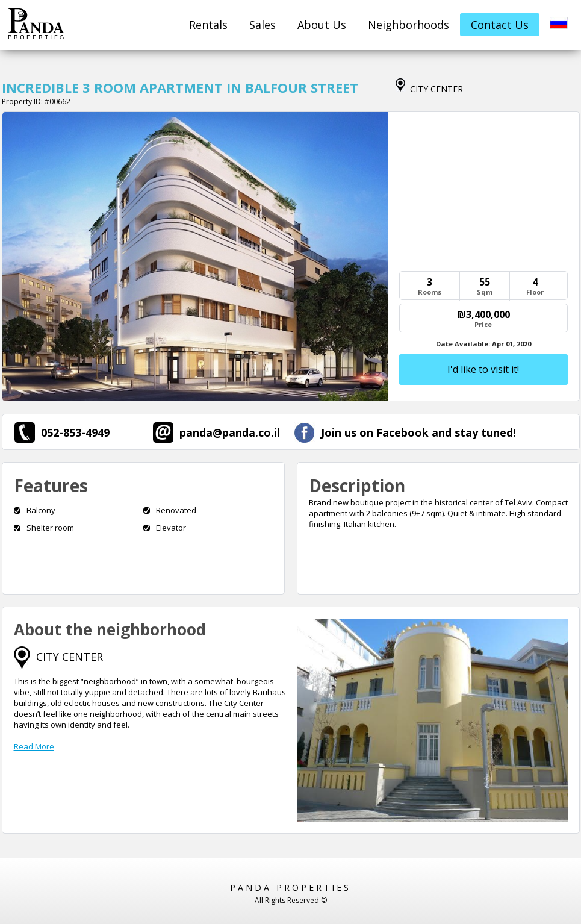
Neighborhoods (409, 25)
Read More (34, 746)
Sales (263, 25)
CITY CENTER (70, 657)
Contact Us (500, 25)
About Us (322, 25)
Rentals (208, 25)
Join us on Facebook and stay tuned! (405, 432)
